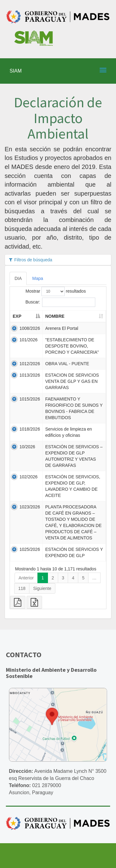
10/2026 (27, 447)
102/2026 (28, 477)
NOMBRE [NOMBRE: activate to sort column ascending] (55, 316)
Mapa (38, 278)
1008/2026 (30, 328)
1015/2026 (30, 399)
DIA (18, 278)
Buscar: (60, 302)
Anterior (26, 578)
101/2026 (28, 340)
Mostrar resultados (56, 291)
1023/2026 (30, 507)
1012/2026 (30, 364)
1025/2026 (30, 549)
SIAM (16, 71)
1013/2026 (30, 375)
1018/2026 (30, 429)
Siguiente (42, 588)
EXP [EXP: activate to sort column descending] (17, 316)
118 (22, 588)
